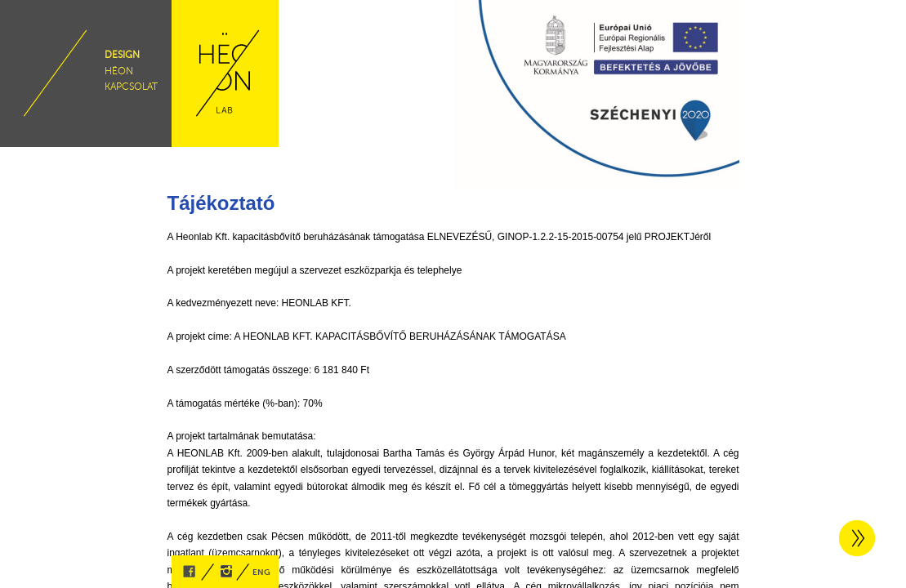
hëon (119, 71)
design (122, 55)
